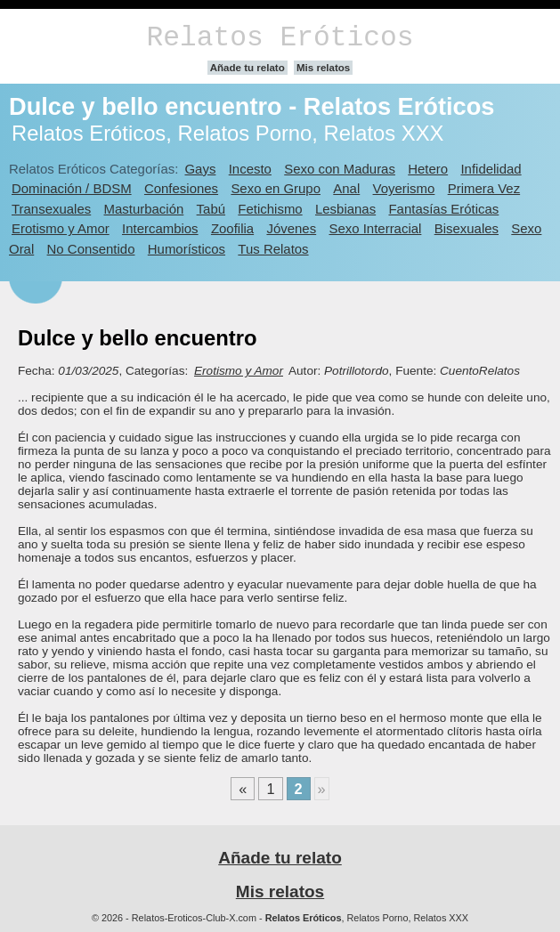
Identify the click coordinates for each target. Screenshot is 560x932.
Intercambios (160, 228)
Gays (200, 169)
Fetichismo (270, 209)
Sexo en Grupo (276, 188)
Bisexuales (467, 228)
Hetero (428, 169)
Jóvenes (291, 228)
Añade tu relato (248, 68)
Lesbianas (345, 209)
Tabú (211, 209)
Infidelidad (491, 169)
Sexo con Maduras (340, 169)
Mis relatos (323, 68)
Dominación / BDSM (72, 188)
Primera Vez (484, 188)
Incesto (250, 169)
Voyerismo (404, 188)
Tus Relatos (273, 249)
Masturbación (144, 209)
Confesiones (181, 188)
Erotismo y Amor (61, 228)
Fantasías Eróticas (443, 209)
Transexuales (51, 209)
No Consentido (91, 249)
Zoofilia (232, 228)
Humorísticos (187, 249)
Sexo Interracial (375, 228)
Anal (346, 188)
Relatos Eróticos (280, 38)
